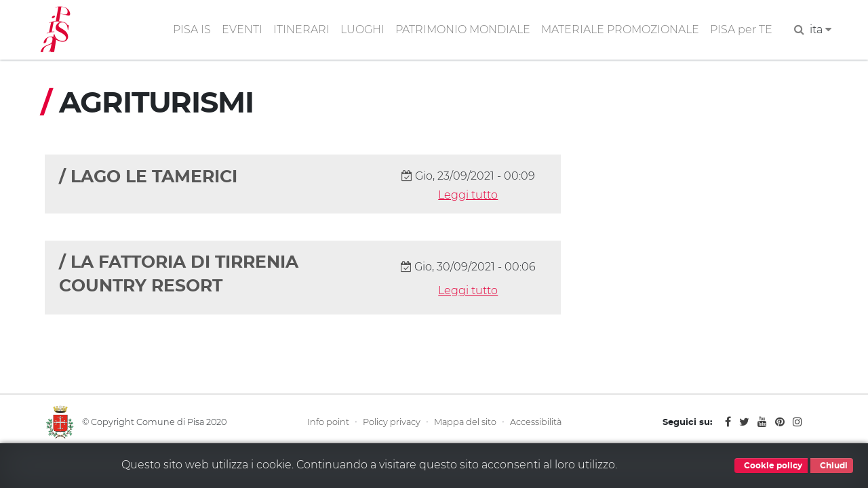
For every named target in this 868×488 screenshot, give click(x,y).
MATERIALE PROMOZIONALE (620, 29)
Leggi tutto (468, 195)
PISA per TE (741, 29)
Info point (328, 422)
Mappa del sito (465, 422)
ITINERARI (301, 29)
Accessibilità (536, 422)
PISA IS (192, 29)
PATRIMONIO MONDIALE (463, 29)
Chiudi (832, 466)
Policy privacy (392, 422)
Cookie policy (771, 466)
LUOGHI (362, 29)
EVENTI (242, 29)
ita (821, 29)
